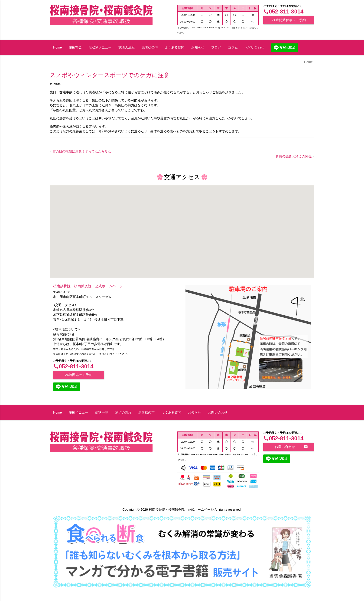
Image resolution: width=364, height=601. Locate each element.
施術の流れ (127, 47)
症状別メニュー (100, 47)
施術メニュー (78, 412)
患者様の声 (150, 47)
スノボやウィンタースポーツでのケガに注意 (110, 75)
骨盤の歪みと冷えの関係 (294, 156)
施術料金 (75, 47)
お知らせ (198, 47)
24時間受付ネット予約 (289, 20)
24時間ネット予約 (79, 375)
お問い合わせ (254, 47)
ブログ (216, 47)
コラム (233, 47)
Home (57, 47)
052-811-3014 (283, 11)
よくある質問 (175, 47)
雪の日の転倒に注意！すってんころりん (82, 151)
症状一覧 (102, 412)
